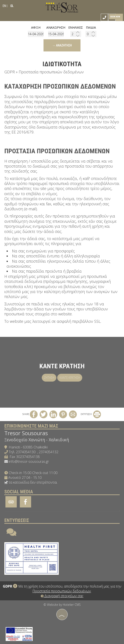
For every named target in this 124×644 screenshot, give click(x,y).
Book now (115, 17)
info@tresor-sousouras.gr (29, 461)
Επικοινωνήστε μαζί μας (31, 426)
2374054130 (26, 452)
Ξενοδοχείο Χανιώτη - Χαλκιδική (37, 440)
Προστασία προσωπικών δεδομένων (62, 591)
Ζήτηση (49, 378)
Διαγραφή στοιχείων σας (62, 596)
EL (12, 6)
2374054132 (49, 452)
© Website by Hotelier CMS (62, 605)
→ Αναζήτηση (62, 45)
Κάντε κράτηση (70, 378)
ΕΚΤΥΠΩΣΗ (91, 414)
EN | (5, 6)
